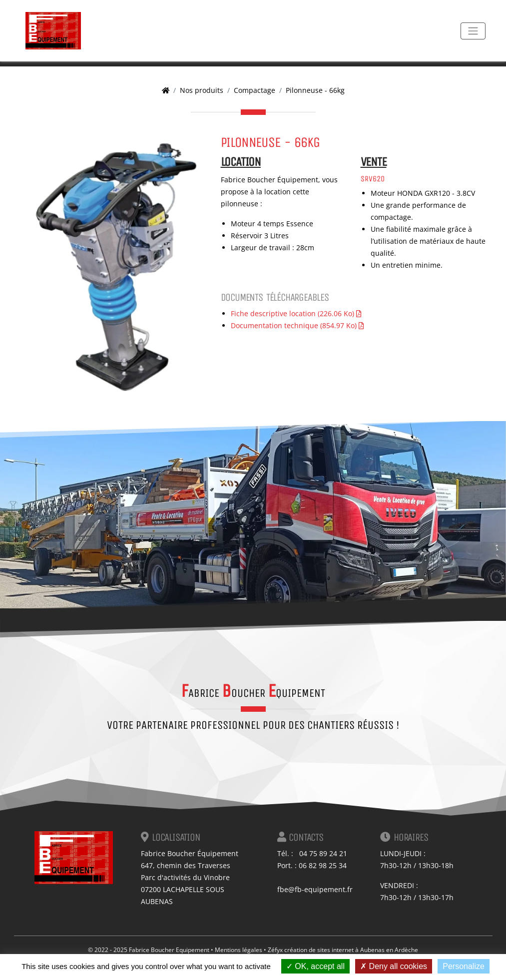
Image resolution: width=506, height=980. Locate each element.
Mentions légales (239, 950)
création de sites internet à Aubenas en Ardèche (351, 950)
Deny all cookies (394, 966)
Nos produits (202, 90)
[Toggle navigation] (473, 31)
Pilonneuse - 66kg (315, 90)
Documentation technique (297, 325)
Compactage (254, 90)
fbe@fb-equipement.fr (315, 889)
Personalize (464, 966)
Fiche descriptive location (296, 313)
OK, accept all (315, 966)
